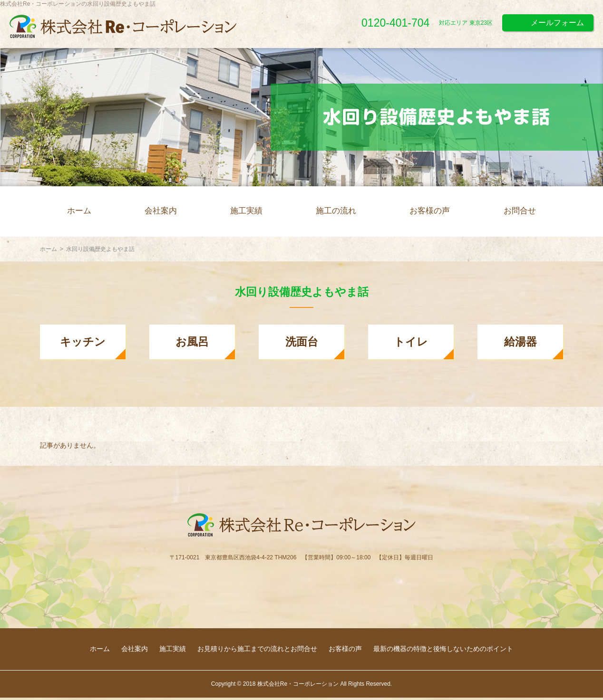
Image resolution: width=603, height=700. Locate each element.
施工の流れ (336, 211)
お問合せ (520, 211)
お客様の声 (430, 211)
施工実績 (246, 211)
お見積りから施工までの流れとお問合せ (257, 649)
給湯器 (520, 342)
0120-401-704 (395, 23)
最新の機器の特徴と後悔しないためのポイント (443, 649)
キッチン (83, 342)
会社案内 (161, 211)
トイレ (411, 342)
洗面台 (302, 342)
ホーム (79, 211)
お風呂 (192, 342)
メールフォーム (557, 23)
